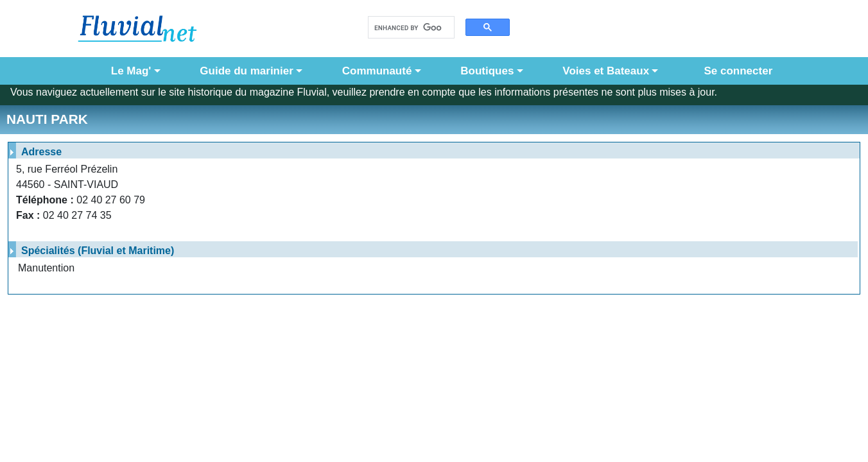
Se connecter (735, 71)
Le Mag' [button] (131, 71)
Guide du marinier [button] (246, 71)
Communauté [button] (377, 71)
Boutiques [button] (487, 71)
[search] (408, 28)
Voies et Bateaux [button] (606, 71)
